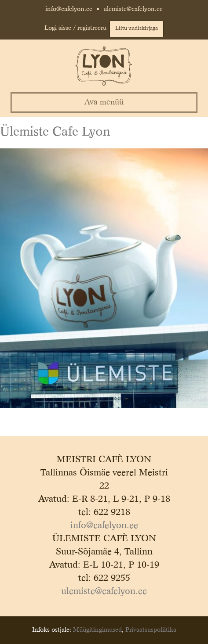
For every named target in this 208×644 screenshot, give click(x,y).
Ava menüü (104, 103)
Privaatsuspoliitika (151, 630)
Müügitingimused (97, 630)
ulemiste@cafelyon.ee (133, 9)
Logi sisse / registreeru (75, 28)
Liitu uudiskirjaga (137, 29)
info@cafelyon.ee (69, 9)
